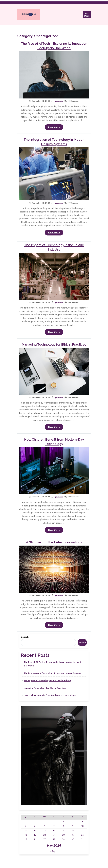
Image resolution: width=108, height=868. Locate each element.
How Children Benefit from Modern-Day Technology (50, 695)
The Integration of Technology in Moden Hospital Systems (52, 673)
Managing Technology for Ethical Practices (54, 344)
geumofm (59, 101)
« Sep (53, 851)
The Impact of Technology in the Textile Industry (48, 681)
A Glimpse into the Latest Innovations (54, 542)
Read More (56, 128)
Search (25, 637)
